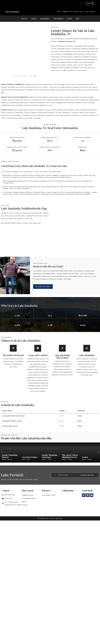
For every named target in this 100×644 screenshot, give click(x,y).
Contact (25, 522)
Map (77, 19)
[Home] (59, 12)
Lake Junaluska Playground (62, 373)
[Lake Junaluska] (87, 365)
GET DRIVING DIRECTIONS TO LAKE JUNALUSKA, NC (21, 240)
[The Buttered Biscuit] (13, 365)
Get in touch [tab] (63, 492)
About (24, 519)
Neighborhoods (28, 512)
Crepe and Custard (38, 372)
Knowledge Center (29, 515)
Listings (34, 19)
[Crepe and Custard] (38, 365)
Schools (70, 19)
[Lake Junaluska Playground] (62, 365)
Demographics (45, 19)
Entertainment (58, 19)
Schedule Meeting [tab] (87, 492)
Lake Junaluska (87, 372)
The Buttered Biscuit (13, 372)
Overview (24, 19)
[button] (98, 469)
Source (35, 93)
